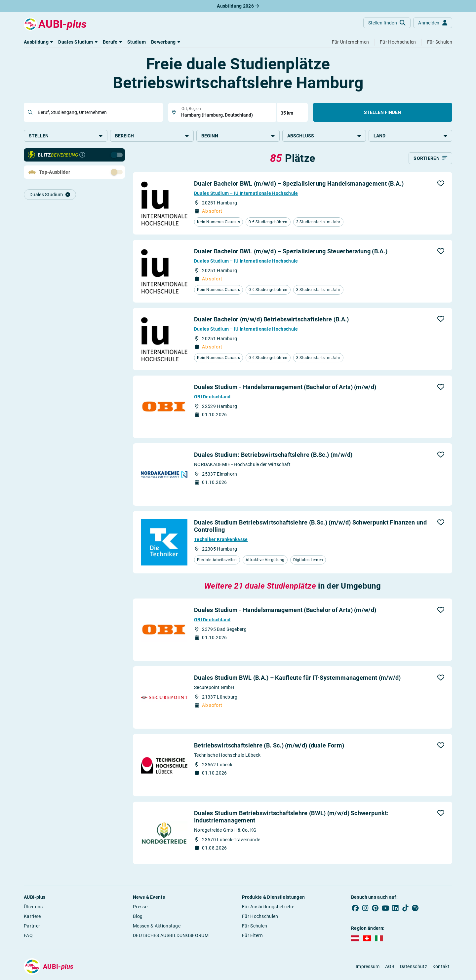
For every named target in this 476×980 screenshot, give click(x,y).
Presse (140, 907)
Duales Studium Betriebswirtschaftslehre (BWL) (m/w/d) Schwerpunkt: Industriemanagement (291, 817)
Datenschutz (414, 966)
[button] (38, 42)
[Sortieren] (430, 158)
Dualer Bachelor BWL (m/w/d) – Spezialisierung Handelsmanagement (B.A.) (299, 183)
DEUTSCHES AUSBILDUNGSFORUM (171, 935)
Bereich (152, 136)
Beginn (238, 136)
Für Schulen (255, 926)
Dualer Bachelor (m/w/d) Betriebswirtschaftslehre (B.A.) (272, 319)
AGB (390, 966)
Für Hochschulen (260, 916)
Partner (32, 926)
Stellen (66, 136)
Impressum (368, 966)
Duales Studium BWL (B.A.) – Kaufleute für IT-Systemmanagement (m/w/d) (297, 678)
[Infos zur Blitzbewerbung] (82, 155)
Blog (138, 916)
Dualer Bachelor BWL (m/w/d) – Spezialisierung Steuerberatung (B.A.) (291, 251)
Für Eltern (252, 935)
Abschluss (324, 136)
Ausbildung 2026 (238, 6)
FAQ (28, 935)
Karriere (32, 916)
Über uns (33, 907)
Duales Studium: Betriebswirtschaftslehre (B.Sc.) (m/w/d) (273, 455)
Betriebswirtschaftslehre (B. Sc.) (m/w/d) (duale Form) (269, 745)
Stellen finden (382, 112)
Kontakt (441, 966)
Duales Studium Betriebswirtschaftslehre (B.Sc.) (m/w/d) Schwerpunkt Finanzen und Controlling (310, 526)
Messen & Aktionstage (157, 926)
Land (410, 136)
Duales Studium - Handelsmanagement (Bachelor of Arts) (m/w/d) (285, 387)
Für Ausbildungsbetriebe (268, 907)
